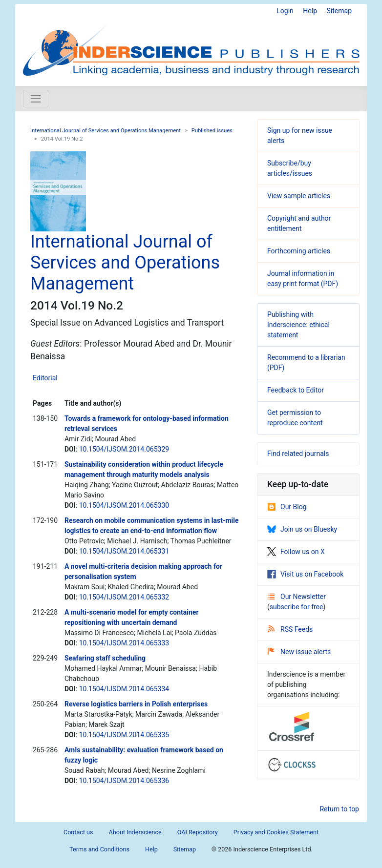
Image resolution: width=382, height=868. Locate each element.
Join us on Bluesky (302, 529)
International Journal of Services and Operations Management (106, 131)
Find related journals (298, 454)
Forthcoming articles (299, 251)
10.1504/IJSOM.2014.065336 (124, 781)
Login (285, 11)
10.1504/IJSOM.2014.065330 (124, 505)
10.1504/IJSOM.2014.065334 (124, 689)
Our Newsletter (297, 597)
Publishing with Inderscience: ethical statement (298, 325)
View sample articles (299, 196)
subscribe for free (297, 607)
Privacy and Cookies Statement (276, 832)
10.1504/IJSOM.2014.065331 (124, 551)
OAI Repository (198, 832)
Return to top (339, 809)
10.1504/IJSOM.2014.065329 (124, 449)
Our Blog (287, 507)
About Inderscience (135, 832)
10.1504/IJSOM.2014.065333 (124, 643)
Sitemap (339, 11)
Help (310, 11)
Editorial (45, 378)
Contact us (78, 832)
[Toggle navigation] (36, 99)
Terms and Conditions (99, 849)
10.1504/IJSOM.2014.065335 (124, 735)
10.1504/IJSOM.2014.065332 (124, 597)
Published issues (212, 131)
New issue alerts (299, 652)
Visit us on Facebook (305, 574)
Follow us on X (296, 552)
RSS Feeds (290, 629)
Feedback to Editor (296, 390)
